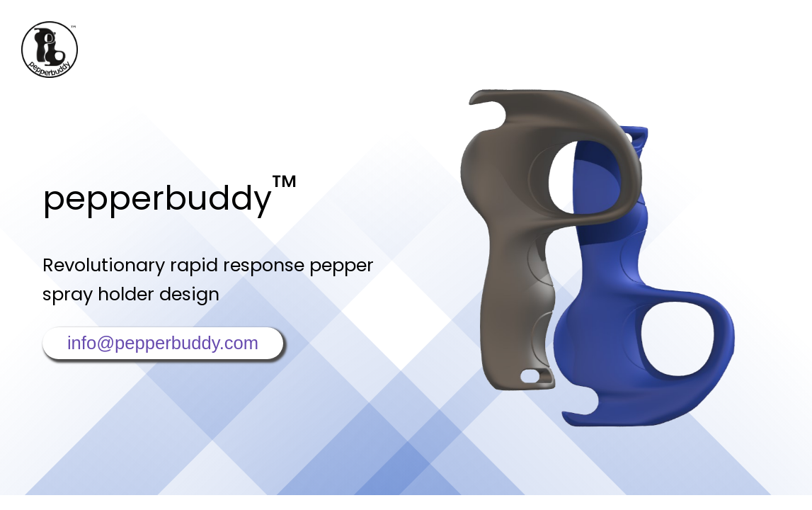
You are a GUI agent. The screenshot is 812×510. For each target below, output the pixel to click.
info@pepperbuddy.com (163, 343)
